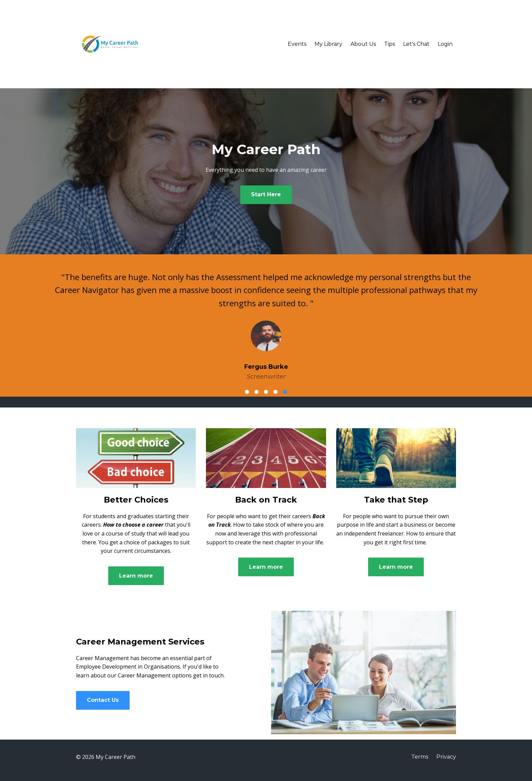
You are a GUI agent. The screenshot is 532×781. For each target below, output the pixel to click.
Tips (389, 44)
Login (445, 44)
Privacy (446, 757)
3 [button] (266, 392)
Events (297, 44)
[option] (266, 321)
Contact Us (103, 700)
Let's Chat (416, 44)
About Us (363, 44)
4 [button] (275, 392)
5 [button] (285, 392)
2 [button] (256, 392)
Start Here (266, 194)
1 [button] (247, 392)
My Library (328, 44)
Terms (420, 757)
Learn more (136, 576)
